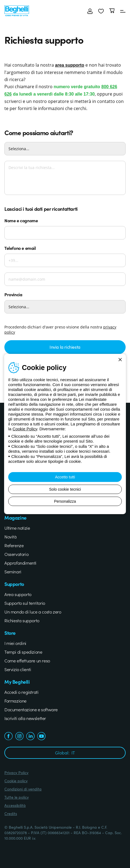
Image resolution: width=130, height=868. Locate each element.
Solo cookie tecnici (65, 489)
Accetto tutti (65, 477)
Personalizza (65, 501)
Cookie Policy (25, 429)
